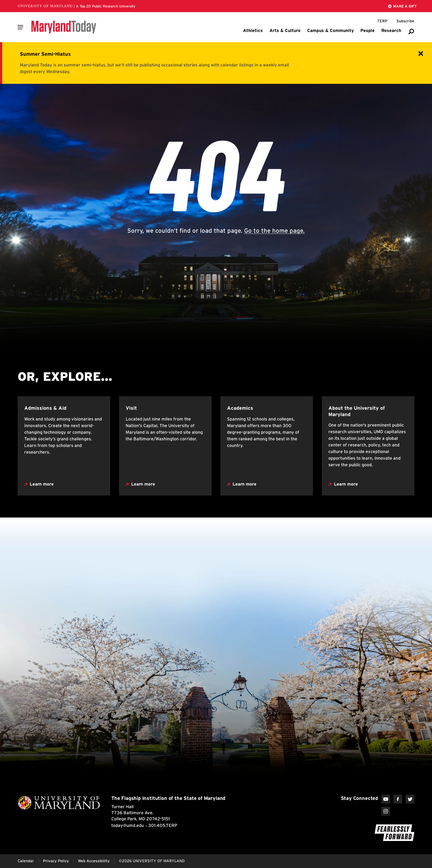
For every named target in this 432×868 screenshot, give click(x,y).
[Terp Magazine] (382, 21)
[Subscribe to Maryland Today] (405, 21)
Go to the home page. (274, 231)
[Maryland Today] (64, 27)
